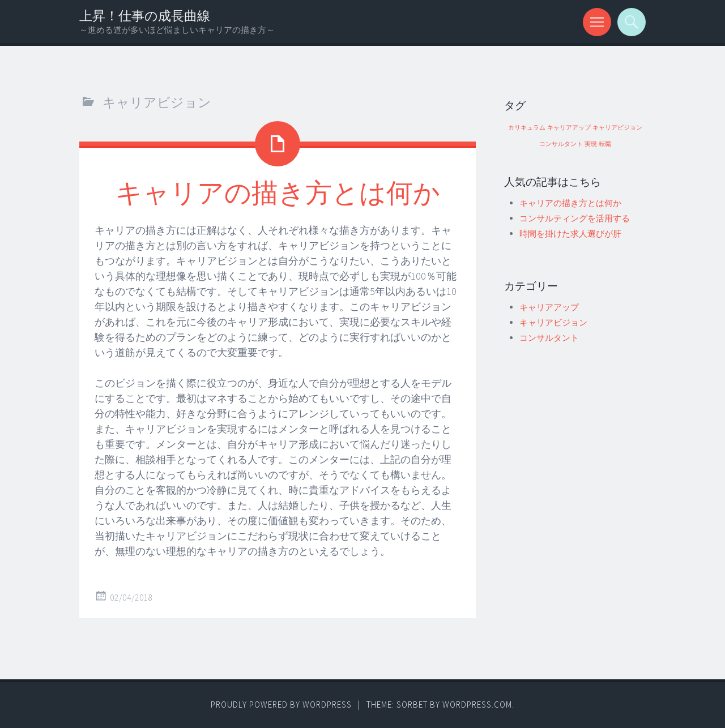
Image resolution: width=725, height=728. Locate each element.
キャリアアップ (549, 307)
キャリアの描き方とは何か (278, 192)
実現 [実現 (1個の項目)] (591, 144)
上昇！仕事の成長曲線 (145, 16)
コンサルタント (549, 338)
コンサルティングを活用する (575, 218)
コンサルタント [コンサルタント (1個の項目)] (561, 144)
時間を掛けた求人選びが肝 (570, 234)
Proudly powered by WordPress (281, 705)
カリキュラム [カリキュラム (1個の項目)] (527, 128)
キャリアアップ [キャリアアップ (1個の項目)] (569, 128)
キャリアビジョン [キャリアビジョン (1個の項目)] (617, 128)
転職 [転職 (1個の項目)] (605, 144)
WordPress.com (477, 705)
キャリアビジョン (553, 322)
